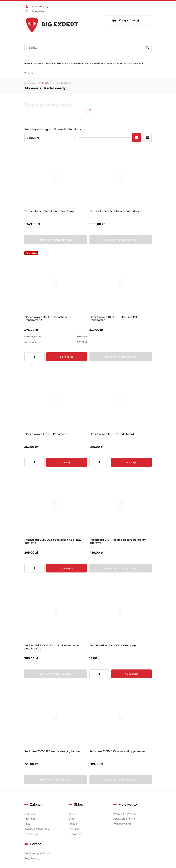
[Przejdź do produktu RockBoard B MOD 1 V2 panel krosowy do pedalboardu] (56, 611)
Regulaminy (32, 858)
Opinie (73, 824)
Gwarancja (31, 834)
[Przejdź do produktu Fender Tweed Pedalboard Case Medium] (121, 177)
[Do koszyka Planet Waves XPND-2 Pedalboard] (131, 462)
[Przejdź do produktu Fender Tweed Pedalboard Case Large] (56, 177)
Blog (72, 819)
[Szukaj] (147, 48)
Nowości (74, 829)
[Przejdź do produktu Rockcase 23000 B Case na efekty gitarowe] (56, 717)
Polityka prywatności (38, 853)
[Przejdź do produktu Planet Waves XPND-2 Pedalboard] (121, 400)
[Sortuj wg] (51, 138)
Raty (27, 824)
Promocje (75, 834)
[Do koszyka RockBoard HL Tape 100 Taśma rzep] (131, 674)
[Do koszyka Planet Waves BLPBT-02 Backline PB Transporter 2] (67, 357)
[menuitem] (28, 63)
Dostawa (30, 814)
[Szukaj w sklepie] (85, 48)
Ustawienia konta (124, 819)
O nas (72, 814)
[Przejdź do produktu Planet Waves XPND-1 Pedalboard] (56, 400)
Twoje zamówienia (125, 814)
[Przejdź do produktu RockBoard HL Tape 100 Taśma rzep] (121, 611)
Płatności (30, 819)
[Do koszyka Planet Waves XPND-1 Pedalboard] (67, 462)
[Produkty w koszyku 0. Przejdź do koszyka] (129, 20)
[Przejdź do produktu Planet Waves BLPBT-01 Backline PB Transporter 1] (121, 283)
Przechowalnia (122, 824)
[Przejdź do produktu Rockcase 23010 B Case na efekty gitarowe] (121, 717)
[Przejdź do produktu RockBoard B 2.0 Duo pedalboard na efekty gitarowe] (56, 505)
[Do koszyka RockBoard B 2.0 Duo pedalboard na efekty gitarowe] (67, 568)
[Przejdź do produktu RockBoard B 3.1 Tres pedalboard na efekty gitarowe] (121, 505)
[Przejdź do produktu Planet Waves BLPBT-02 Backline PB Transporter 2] (56, 283)
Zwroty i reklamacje (37, 829)
